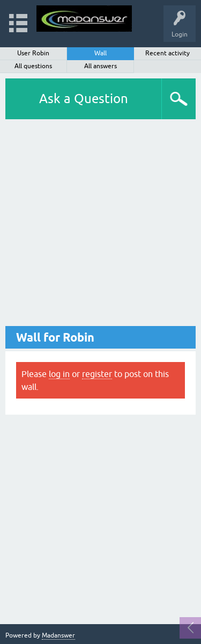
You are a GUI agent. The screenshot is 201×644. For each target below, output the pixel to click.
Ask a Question (84, 99)
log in (59, 374)
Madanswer (58, 635)
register (97, 374)
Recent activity (167, 53)
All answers (100, 66)
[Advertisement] (100, 225)
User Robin (33, 53)
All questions (33, 66)
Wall (100, 53)
